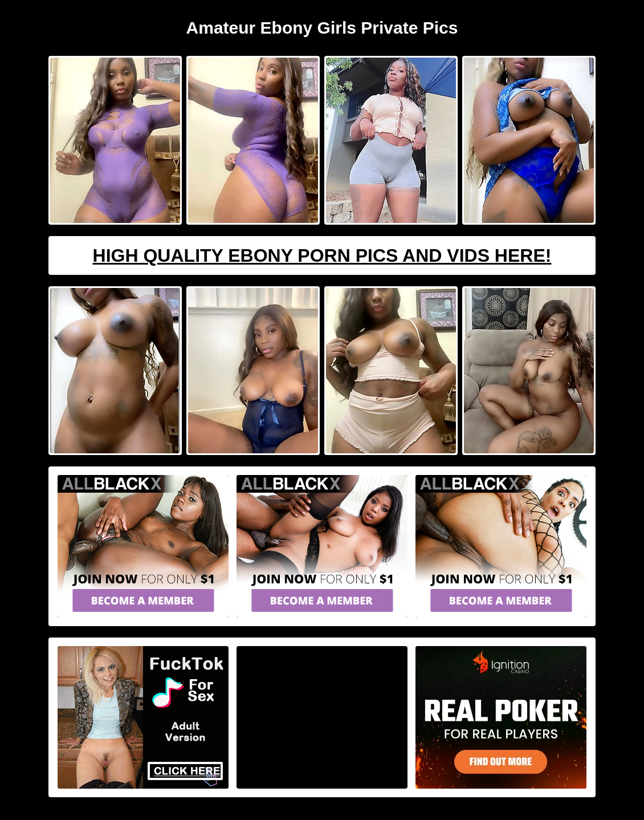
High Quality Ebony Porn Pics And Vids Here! (322, 255)
